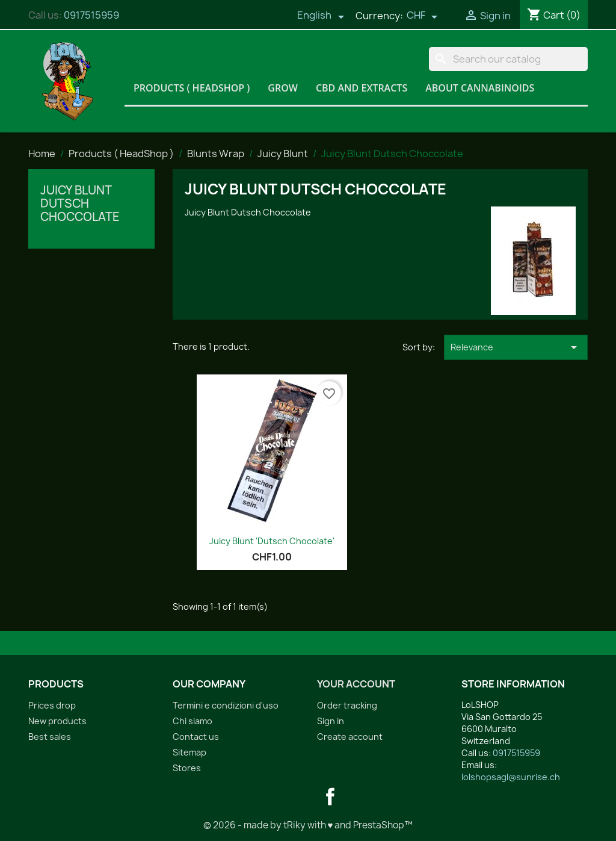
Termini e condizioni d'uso (226, 705)
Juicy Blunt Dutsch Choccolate (80, 203)
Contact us (196, 737)
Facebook (330, 796)
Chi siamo (192, 721)
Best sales (50, 737)
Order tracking (347, 705)
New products (57, 721)
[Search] (508, 59)
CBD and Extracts (362, 88)
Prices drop (52, 705)
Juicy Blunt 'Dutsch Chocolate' (272, 541)
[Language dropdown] (321, 16)
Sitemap (189, 752)
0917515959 (91, 15)
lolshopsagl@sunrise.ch (511, 777)
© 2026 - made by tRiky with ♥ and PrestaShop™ (308, 825)
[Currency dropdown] (422, 16)
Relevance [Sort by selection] (516, 347)
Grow (283, 88)
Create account (350, 737)
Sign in (331, 721)
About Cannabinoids (480, 88)
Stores (187, 768)
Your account (356, 684)
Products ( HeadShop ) (192, 88)
